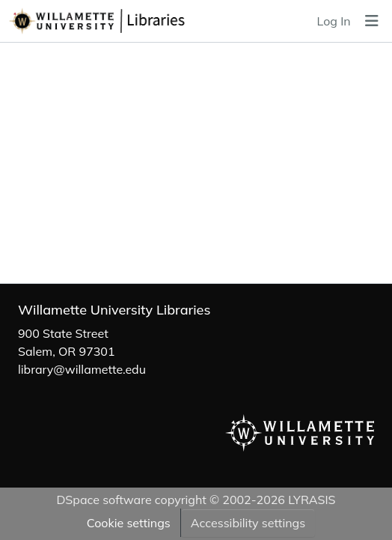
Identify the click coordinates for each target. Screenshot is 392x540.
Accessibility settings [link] (248, 523)
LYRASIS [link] (312, 500)
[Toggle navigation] (372, 21)
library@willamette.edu (82, 369)
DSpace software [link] (104, 500)
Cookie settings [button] (129, 523)
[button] (125, 21)
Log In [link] (334, 21)
